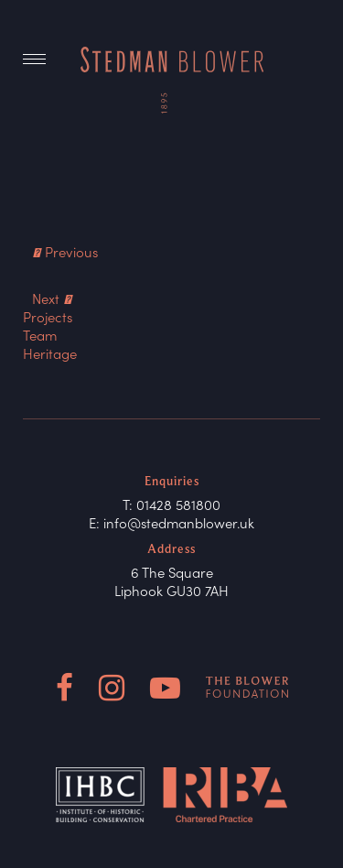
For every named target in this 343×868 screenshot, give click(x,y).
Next (52, 298)
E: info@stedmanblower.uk (171, 522)
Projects (48, 316)
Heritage (50, 353)
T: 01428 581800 (171, 504)
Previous (65, 251)
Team (40, 335)
